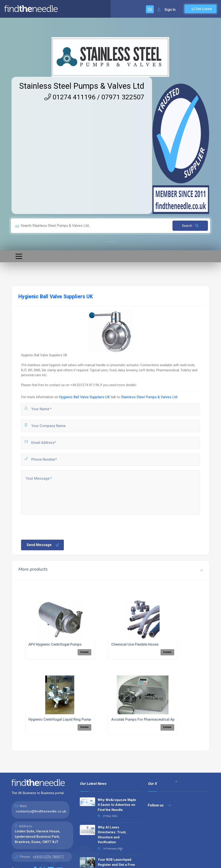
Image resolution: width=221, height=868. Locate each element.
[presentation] (54, 527)
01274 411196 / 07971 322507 (94, 97)
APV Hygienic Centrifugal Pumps (55, 644)
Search (190, 226)
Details (84, 652)
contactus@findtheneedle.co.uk (41, 811)
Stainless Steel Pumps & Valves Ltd (82, 86)
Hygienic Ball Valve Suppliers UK (84, 397)
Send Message (43, 545)
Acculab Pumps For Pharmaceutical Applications (151, 719)
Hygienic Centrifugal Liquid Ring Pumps (61, 719)
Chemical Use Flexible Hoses (135, 644)
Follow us (159, 805)
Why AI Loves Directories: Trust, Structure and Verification (112, 835)
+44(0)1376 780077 (48, 857)
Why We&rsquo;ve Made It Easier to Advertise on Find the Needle (117, 805)
